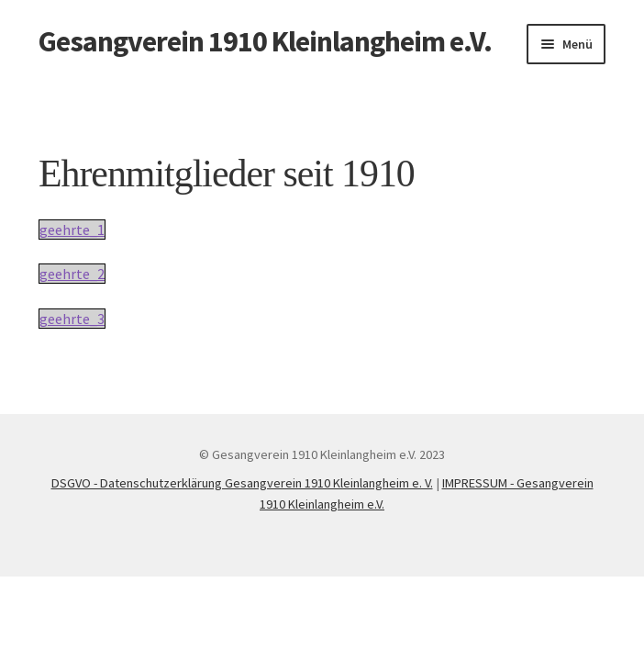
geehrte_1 (72, 230)
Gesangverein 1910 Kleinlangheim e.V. (265, 41)
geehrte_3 (72, 319)
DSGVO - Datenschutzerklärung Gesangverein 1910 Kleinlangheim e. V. (242, 483)
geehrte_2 (72, 274)
